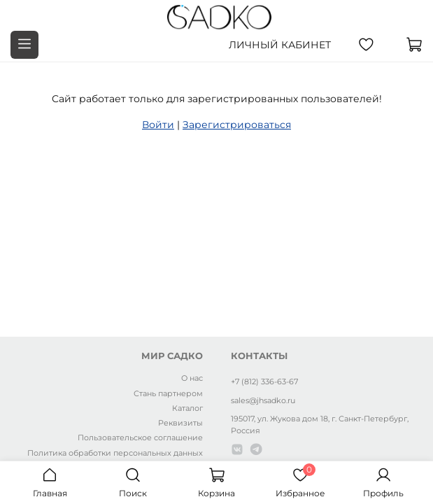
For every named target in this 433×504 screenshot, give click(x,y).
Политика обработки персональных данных (115, 453)
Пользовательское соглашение (140, 437)
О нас (192, 378)
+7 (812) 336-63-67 (264, 381)
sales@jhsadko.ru (263, 400)
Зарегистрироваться (237, 125)
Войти (158, 125)
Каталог (187, 408)
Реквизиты (180, 423)
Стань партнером (168, 393)
